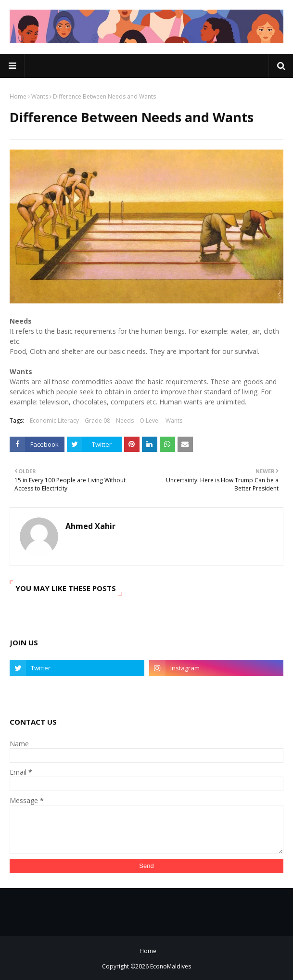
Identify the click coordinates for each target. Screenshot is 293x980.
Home (18, 96)
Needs (125, 421)
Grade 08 (97, 421)
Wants (40, 96)
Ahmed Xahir (90, 526)
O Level (150, 421)
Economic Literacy (54, 421)
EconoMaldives (171, 966)
